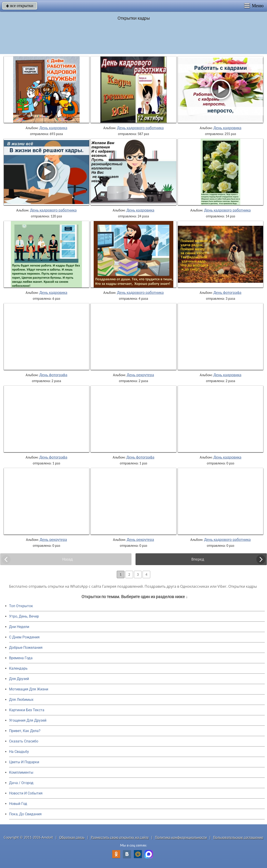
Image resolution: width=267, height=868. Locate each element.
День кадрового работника (140, 128)
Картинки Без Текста (27, 710)
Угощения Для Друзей (28, 720)
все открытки (20, 6)
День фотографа (227, 293)
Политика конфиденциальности (181, 837)
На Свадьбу (19, 752)
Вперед (198, 559)
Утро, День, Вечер (24, 616)
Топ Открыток (21, 606)
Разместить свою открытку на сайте (120, 837)
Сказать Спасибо (24, 741)
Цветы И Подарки (24, 762)
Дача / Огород (21, 783)
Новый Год (18, 804)
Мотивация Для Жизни (29, 689)
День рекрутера (140, 375)
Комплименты (21, 772)
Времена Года (21, 658)
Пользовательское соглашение (238, 837)
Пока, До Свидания (25, 814)
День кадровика (53, 128)
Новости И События (26, 793)
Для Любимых (21, 700)
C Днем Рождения (24, 637)
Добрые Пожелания (26, 648)
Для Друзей (19, 679)
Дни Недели (19, 627)
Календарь (18, 668)
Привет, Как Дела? (25, 731)
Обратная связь (72, 837)
